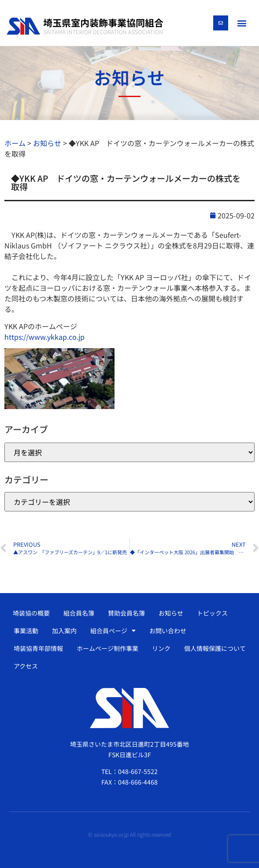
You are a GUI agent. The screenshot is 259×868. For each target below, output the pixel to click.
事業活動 (26, 631)
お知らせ (171, 613)
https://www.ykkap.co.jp (44, 337)
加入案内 (64, 631)
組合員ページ (113, 631)
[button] (242, 23)
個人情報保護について (215, 648)
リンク (161, 648)
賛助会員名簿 (126, 613)
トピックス (212, 613)
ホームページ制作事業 (107, 648)
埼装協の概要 (31, 613)
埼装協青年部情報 (38, 648)
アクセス (26, 666)
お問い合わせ (168, 631)
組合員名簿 (79, 613)
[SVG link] (85, 26)
